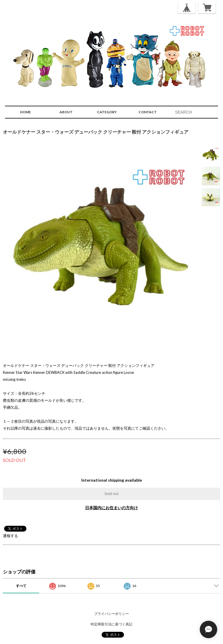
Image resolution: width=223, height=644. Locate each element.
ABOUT (66, 112)
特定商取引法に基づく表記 (111, 624)
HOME (25, 112)
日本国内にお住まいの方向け (111, 508)
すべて (21, 586)
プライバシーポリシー (111, 614)
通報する (10, 536)
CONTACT (148, 112)
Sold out (111, 494)
